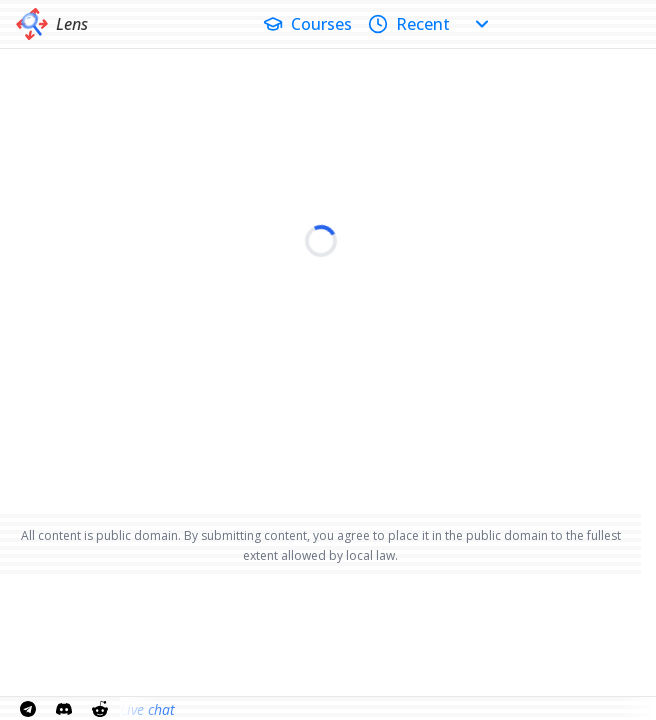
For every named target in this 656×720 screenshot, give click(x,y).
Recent (409, 24)
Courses (307, 24)
